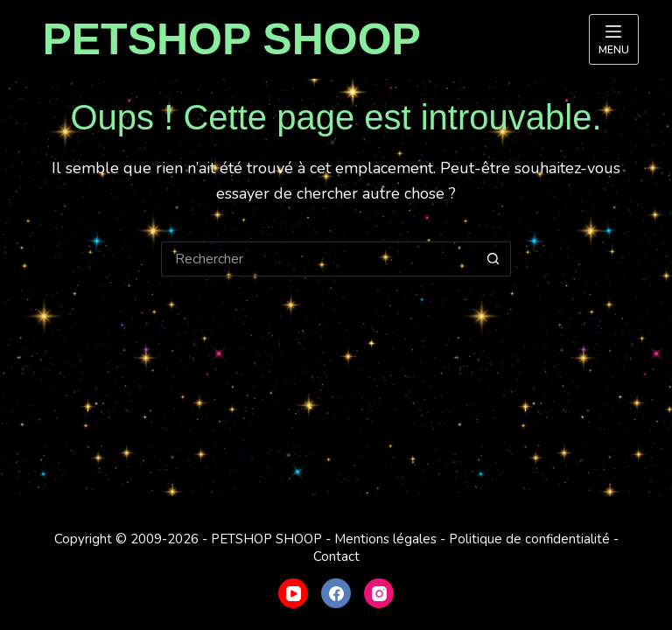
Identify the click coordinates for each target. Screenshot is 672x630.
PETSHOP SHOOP (231, 39)
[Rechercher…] (318, 259)
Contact (336, 556)
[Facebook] (336, 593)
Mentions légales (385, 539)
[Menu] (614, 39)
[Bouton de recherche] (493, 259)
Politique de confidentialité (529, 539)
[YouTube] (293, 593)
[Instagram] (379, 593)
